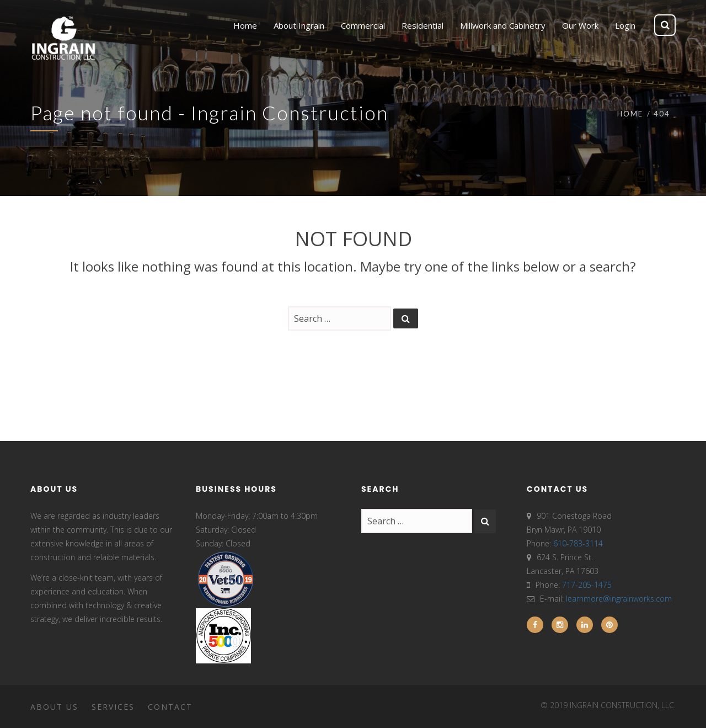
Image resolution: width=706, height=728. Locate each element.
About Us (54, 707)
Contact (170, 707)
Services (113, 707)
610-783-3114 (578, 543)
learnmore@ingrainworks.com (619, 599)
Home (630, 114)
